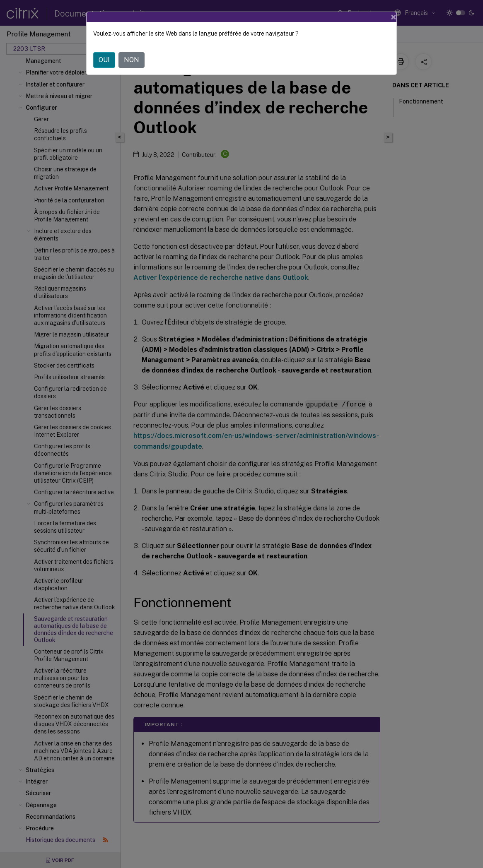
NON (132, 60)
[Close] (394, 17)
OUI (104, 60)
